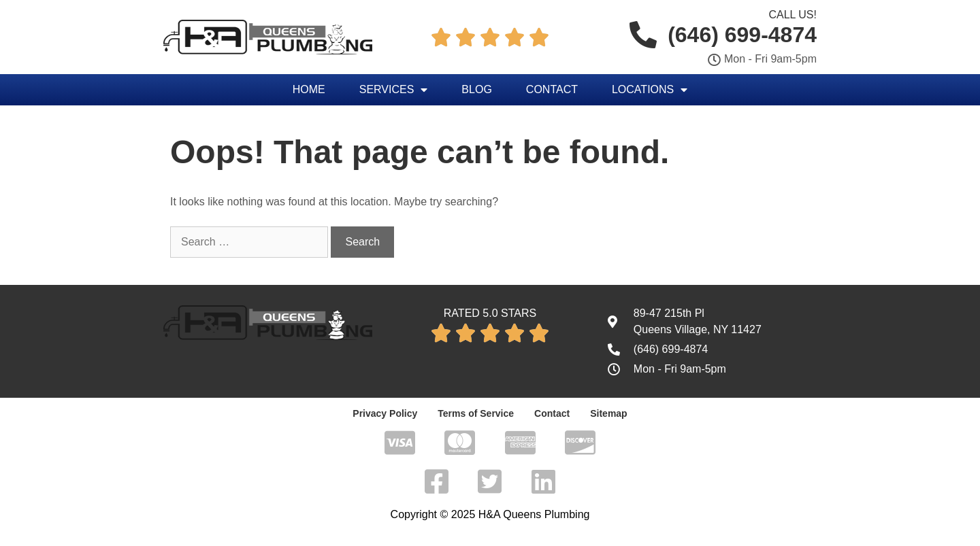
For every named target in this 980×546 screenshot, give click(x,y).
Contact (552, 89)
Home (309, 89)
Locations (650, 90)
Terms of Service (476, 413)
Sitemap (608, 413)
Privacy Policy (385, 413)
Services (394, 90)
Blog (476, 89)
